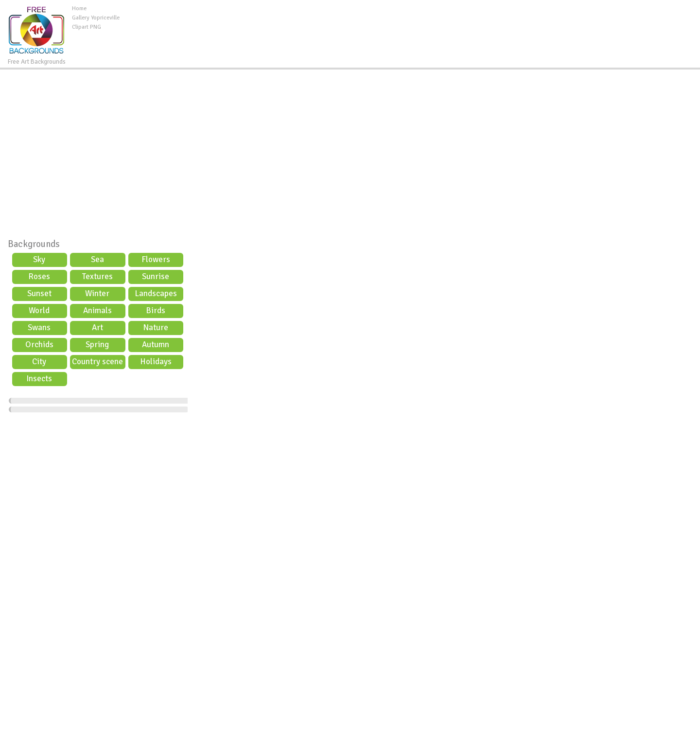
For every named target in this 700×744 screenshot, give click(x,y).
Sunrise (156, 276)
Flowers (156, 259)
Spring (97, 345)
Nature (156, 328)
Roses (39, 276)
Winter (97, 293)
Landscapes (156, 293)
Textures (97, 276)
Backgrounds (34, 244)
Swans (39, 328)
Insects (39, 379)
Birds (156, 310)
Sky (39, 259)
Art (97, 328)
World (39, 310)
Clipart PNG (87, 27)
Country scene (97, 362)
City (39, 362)
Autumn (156, 345)
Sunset (39, 293)
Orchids (39, 345)
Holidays (156, 362)
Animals (97, 310)
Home (79, 9)
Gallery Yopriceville (96, 18)
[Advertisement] (410, 26)
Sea (97, 259)
